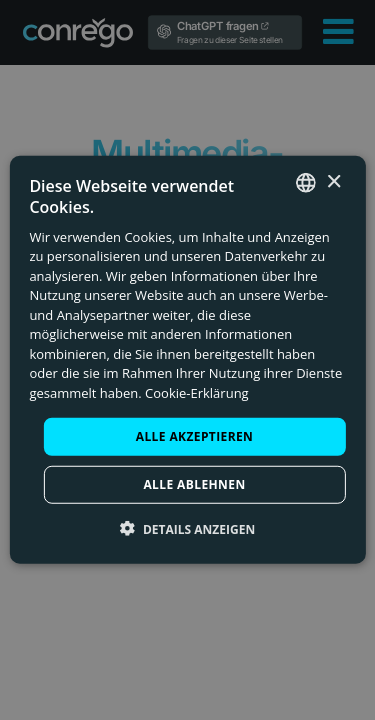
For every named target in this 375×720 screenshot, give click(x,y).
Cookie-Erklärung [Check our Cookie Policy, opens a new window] (197, 392)
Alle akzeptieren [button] (195, 436)
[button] (187, 529)
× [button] (333, 181)
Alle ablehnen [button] (194, 484)
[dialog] (187, 360)
